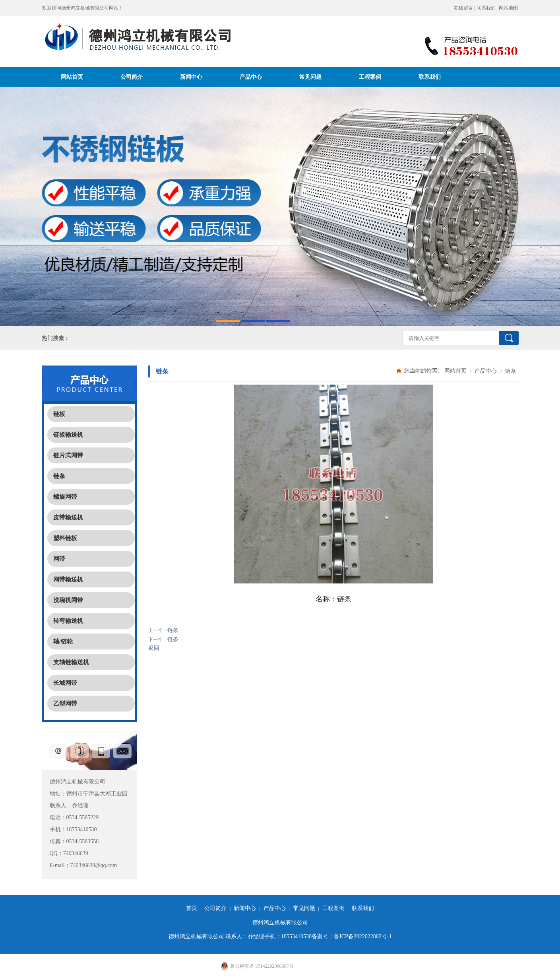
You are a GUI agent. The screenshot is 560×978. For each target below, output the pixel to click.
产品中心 (251, 77)
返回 (154, 648)
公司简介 (132, 77)
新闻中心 (191, 77)
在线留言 (463, 8)
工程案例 (370, 77)
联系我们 (486, 8)
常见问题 (310, 77)
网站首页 (72, 77)
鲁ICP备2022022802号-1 (363, 936)
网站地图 (508, 8)
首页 (192, 908)
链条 (510, 371)
